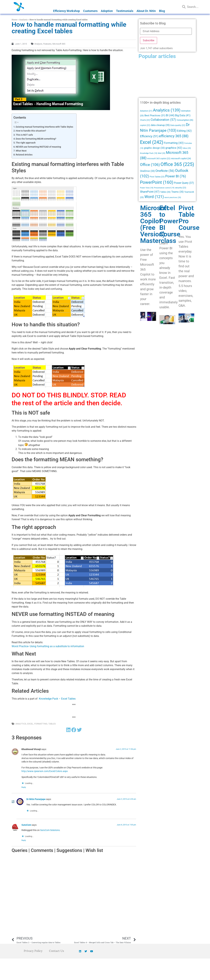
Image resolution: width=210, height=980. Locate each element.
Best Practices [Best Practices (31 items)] (155, 116)
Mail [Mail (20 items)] (162, 153)
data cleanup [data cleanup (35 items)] (160, 125)
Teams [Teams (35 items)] (177, 192)
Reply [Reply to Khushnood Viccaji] (24, 787)
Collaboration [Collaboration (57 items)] (163, 120)
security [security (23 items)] (181, 188)
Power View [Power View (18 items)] (147, 188)
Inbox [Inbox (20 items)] (187, 148)
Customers (90, 11)
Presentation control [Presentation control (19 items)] (164, 188)
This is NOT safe (24, 135)
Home (14, 19)
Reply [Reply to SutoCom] (24, 840)
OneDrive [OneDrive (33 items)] (147, 171)
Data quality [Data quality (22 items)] (178, 125)
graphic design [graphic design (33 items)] (154, 148)
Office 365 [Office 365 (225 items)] (177, 164)
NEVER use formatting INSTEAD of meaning (38, 147)
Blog (162, 11)
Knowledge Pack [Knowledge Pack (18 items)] (149, 153)
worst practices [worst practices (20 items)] (173, 197)
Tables (52, 724)
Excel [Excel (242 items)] (152, 142)
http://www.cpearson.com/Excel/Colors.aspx (45, 771)
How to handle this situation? (31, 131)
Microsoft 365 (59, 44)
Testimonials (125, 11)
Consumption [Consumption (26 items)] (185, 120)
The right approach (26, 143)
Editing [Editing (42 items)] (184, 131)
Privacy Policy (33, 951)
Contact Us (57, 951)
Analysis (23, 19)
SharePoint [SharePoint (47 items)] (150, 192)
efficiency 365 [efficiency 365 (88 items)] (174, 136)
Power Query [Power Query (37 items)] (184, 183)
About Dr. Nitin (146, 11)
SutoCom (26, 825)
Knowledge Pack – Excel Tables (57, 699)
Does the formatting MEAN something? (36, 139)
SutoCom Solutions (50, 830)
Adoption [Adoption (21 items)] (146, 111)
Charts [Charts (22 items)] (145, 120)
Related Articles (24, 155)
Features (47, 44)
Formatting (41, 724)
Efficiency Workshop (66, 11)
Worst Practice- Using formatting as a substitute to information (48, 646)
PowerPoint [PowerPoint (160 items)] (157, 182)
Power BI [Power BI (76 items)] (176, 176)
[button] (68, 730)
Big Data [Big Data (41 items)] (183, 115)
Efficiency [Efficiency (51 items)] (149, 136)
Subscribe (149, 40)
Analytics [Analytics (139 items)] (167, 110)
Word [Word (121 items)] (154, 197)
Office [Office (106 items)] (150, 165)
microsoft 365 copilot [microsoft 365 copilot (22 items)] (159, 159)
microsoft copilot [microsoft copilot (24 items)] (181, 158)
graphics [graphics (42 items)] (174, 148)
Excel (30, 724)
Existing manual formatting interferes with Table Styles (44, 127)
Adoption (107, 11)
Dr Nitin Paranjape (36, 799)
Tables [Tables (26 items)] (165, 192)
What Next (21, 151)
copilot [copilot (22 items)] (145, 125)
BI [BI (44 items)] (170, 115)
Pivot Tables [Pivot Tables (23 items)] (157, 177)
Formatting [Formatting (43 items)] (174, 143)
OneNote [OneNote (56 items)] (165, 171)
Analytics (21, 724)
